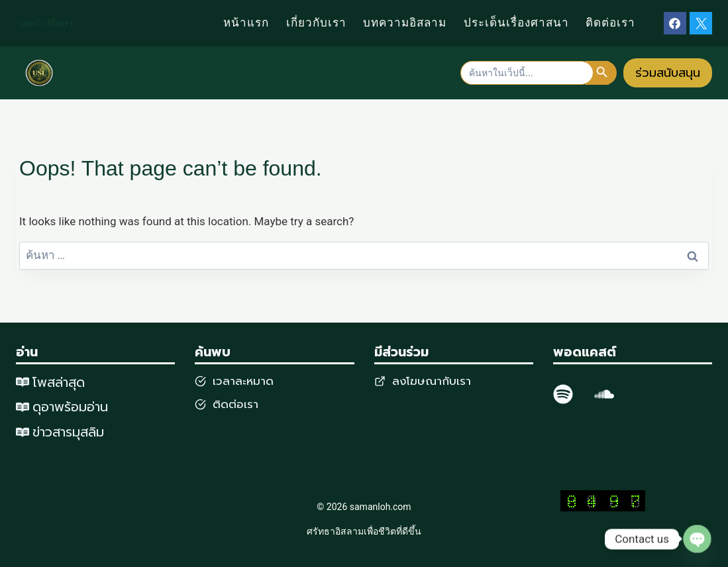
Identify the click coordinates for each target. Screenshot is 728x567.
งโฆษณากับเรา (435, 381)
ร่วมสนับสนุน (668, 73)
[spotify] (563, 394)
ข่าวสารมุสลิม (69, 432)
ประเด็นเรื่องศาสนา (516, 23)
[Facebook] (675, 23)
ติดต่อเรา (610, 23)
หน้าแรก (246, 23)
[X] (701, 23)
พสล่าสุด (62, 383)
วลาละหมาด (245, 381)
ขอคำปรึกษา (46, 23)
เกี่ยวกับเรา (316, 23)
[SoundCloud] (604, 394)
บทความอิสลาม (405, 23)
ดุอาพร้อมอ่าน (70, 407)
